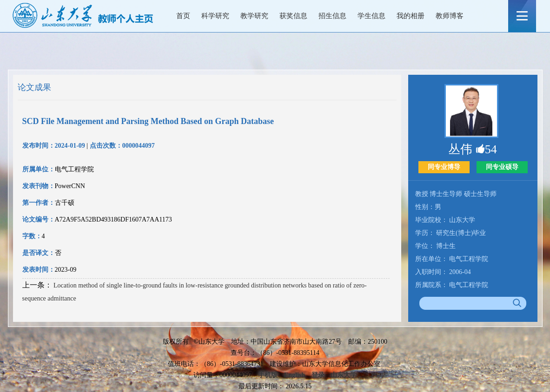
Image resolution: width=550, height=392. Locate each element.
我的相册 (411, 16)
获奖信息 (293, 16)
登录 (318, 375)
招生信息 (332, 16)
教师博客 (450, 16)
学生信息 (371, 16)
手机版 (268, 375)
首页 (183, 16)
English (295, 375)
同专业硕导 (502, 167)
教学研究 (254, 16)
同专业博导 (444, 167)
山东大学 (344, 375)
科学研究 (215, 16)
